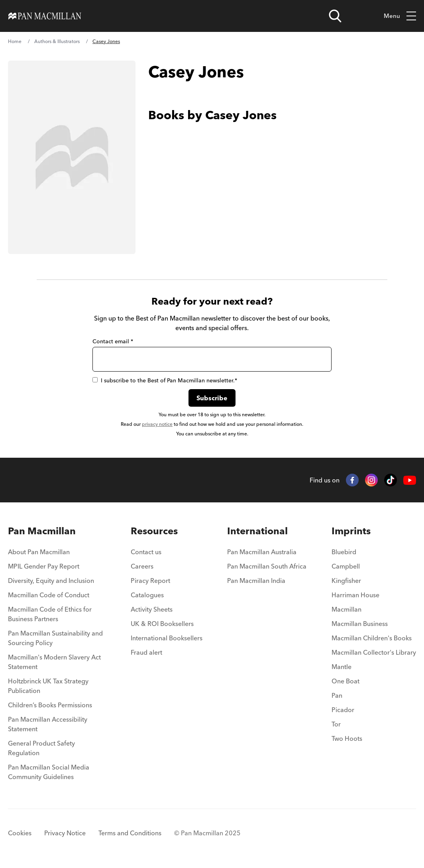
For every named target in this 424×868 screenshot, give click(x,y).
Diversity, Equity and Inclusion (51, 581)
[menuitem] (57, 554)
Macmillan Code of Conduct (49, 595)
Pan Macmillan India (256, 581)
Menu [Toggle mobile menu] (400, 16)
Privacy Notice (65, 833)
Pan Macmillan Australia (262, 552)
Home (15, 41)
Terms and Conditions (130, 833)
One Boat (345, 681)
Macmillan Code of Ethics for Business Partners (50, 614)
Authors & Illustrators (57, 41)
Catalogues (147, 595)
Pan (337, 695)
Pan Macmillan (42, 531)
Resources (154, 531)
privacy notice (157, 424)
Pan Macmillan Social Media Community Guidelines (49, 772)
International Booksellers (167, 638)
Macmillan (346, 609)
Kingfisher (346, 581)
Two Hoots (347, 738)
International (257, 531)
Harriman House (355, 595)
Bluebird (344, 552)
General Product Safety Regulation (41, 748)
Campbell (346, 566)
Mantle (342, 667)
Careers (142, 566)
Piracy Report (150, 581)
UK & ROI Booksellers (162, 624)
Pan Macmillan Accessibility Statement (48, 724)
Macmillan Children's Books (372, 638)
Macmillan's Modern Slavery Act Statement (54, 662)
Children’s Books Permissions (50, 705)
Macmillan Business (360, 624)
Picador (343, 710)
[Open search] (335, 16)
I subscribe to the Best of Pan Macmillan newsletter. (165, 380)
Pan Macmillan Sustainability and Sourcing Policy (55, 638)
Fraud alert (146, 652)
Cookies (20, 833)
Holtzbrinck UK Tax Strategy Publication (48, 686)
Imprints (351, 531)
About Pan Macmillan (39, 552)
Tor (336, 724)
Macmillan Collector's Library (374, 652)
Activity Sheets (152, 609)
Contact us (146, 552)
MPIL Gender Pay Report (44, 566)
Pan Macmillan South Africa (267, 566)
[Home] (45, 16)
